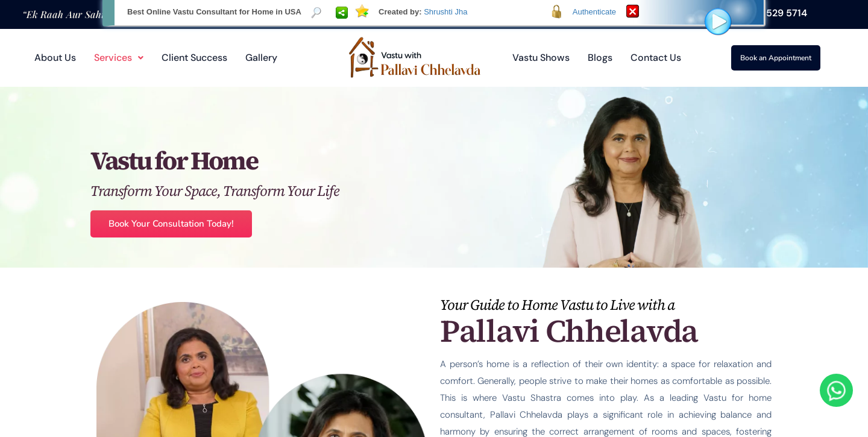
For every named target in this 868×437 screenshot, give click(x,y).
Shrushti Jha (445, 12)
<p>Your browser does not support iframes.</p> (434, 218)
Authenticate (594, 12)
